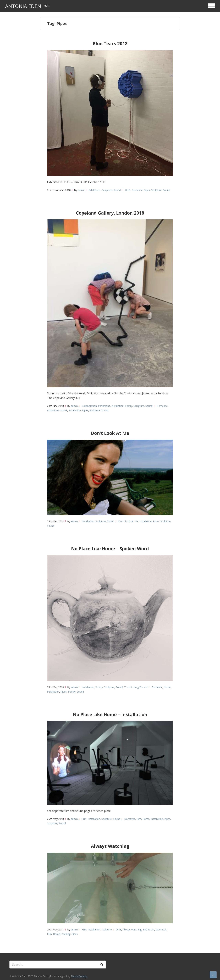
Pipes (147, 190)
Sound (117, 190)
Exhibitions (95, 190)
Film (84, 819)
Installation (117, 406)
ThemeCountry (79, 976)
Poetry (129, 406)
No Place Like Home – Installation (110, 714)
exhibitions (53, 410)
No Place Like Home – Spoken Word (110, 549)
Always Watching (110, 846)
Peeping (66, 934)
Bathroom (149, 929)
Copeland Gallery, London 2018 (110, 213)
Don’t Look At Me (110, 433)
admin (81, 190)
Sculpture (107, 190)
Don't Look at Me (128, 521)
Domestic (137, 190)
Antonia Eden (23, 6)
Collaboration (89, 406)
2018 (128, 190)
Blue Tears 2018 (110, 44)
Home (64, 410)
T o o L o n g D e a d (136, 687)
